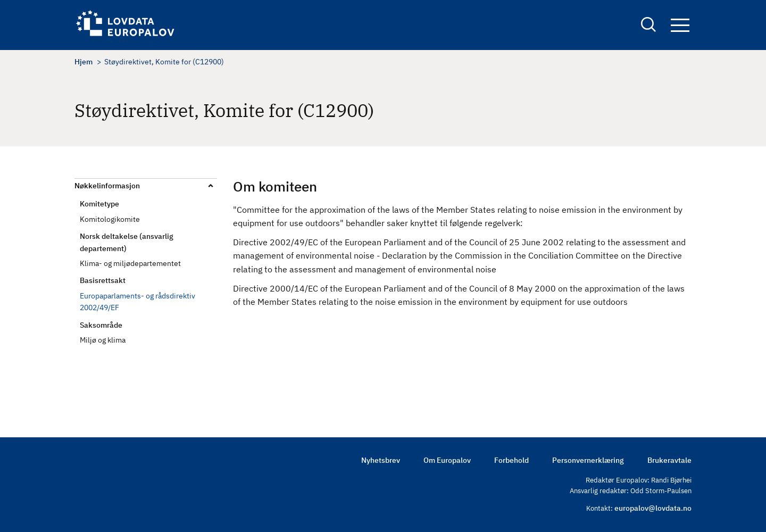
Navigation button (680, 25)
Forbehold (511, 460)
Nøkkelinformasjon (107, 186)
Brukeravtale (669, 460)
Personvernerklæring (588, 460)
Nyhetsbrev (381, 460)
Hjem (84, 62)
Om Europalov (447, 460)
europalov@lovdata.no (653, 508)
